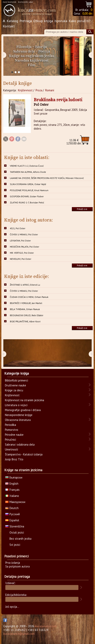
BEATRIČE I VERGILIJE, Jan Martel (26, 303)
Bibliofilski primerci (16, 380)
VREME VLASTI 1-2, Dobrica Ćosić (27, 166)
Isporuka (61, 21)
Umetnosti (11, 449)
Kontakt (9, 26)
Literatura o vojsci (16, 405)
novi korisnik (9, 2)
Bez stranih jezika (20, 539)
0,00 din (87, 14)
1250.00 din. (74, 142)
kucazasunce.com (46, 626)
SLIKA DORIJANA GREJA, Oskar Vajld (28, 184)
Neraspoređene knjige (19, 415)
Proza (39, 90)
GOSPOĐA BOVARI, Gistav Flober (27, 196)
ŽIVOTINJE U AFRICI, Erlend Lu (25, 285)
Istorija (41, 47)
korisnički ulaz (26, 2)
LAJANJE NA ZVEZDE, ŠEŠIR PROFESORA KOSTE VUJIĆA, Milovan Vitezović (47, 178)
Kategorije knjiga (17, 373)
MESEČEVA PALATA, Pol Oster (24, 247)
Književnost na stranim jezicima (24, 400)
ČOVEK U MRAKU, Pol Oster (24, 234)
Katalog (12, 21)
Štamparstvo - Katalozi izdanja (24, 454)
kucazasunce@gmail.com (19, 634)
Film (32, 65)
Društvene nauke (16, 385)
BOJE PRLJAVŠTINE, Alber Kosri (25, 321)
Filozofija (24, 47)
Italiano (12, 496)
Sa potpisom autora (17, 566)
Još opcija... (12, 607)
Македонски (15, 502)
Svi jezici (15, 545)
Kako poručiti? (80, 21)
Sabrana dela (24, 51)
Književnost (25, 90)
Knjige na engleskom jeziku (32, 56)
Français (12, 490)
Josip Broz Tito (14, 459)
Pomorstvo (12, 430)
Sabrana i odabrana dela (20, 444)
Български (14, 477)
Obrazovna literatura (18, 420)
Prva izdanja (13, 563)
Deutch (12, 508)
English (12, 484)
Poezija (44, 51)
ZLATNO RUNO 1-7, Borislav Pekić (27, 202)
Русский (13, 514)
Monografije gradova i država (23, 410)
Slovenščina (15, 526)
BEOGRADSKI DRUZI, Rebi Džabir (27, 315)
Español (12, 520)
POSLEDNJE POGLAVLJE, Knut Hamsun (29, 190)
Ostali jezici (17, 532)
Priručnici (10, 440)
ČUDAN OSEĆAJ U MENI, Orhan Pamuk (29, 297)
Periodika (10, 425)
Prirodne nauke (14, 435)
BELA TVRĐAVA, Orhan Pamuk (25, 309)
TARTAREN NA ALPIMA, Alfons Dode (28, 172)
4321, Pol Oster (18, 228)
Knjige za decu (14, 390)
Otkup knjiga (43, 21)
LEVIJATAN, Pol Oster (20, 241)
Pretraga (26, 21)
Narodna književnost (32, 60)
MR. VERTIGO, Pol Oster (22, 253)
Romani (50, 90)
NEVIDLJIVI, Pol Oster (21, 259)
